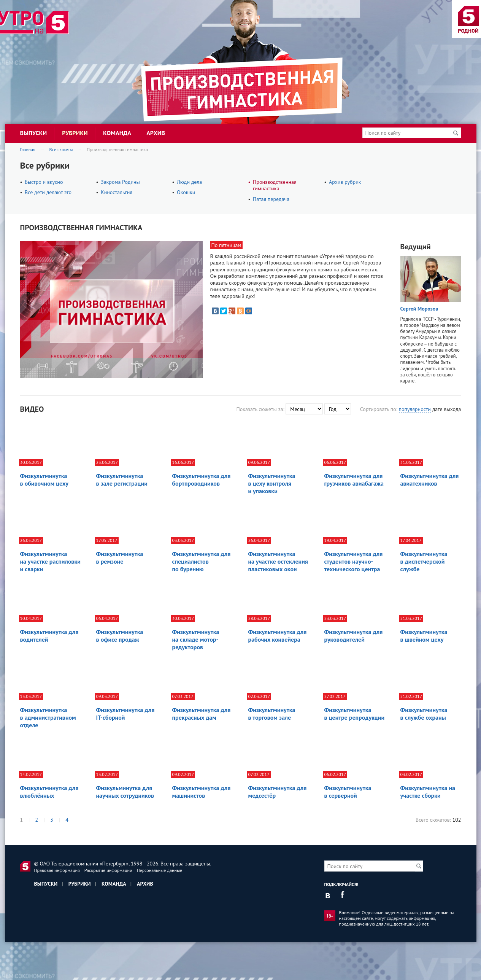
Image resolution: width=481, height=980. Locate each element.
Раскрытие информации (108, 870)
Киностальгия (117, 192)
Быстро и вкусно (44, 182)
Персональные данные (160, 870)
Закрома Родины (120, 182)
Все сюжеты (61, 149)
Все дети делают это (48, 192)
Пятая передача (271, 199)
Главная (28, 149)
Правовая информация (57, 870)
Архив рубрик (345, 182)
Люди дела (189, 182)
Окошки (186, 192)
